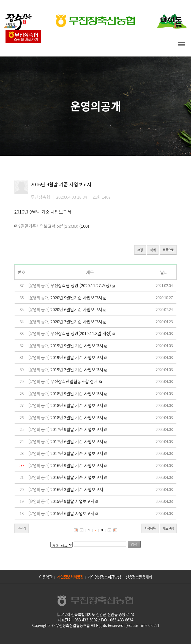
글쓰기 (21, 528)
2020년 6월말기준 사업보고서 (76, 309)
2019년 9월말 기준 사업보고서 (77, 346)
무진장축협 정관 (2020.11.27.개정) (81, 285)
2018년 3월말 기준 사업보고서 (77, 417)
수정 (140, 250)
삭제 (153, 250)
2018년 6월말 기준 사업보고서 (77, 405)
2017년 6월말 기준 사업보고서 (77, 441)
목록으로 (168, 250)
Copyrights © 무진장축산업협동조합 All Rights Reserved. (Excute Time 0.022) (95, 625)
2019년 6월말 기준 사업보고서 (77, 357)
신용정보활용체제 (139, 577)
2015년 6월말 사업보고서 (72, 513)
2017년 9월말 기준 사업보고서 (77, 429)
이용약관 (46, 577)
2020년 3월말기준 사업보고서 (76, 322)
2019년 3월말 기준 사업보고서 (77, 370)
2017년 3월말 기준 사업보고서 (77, 453)
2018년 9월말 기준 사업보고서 (77, 394)
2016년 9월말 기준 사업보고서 (77, 465)
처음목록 (150, 528)
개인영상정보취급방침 (104, 577)
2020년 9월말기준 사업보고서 (76, 298)
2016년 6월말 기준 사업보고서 (77, 477)
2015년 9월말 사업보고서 (72, 501)
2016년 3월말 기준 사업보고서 (77, 489)
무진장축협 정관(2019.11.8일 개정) (81, 333)
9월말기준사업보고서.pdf (40, 226)
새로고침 (168, 528)
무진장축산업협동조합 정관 (74, 381)
